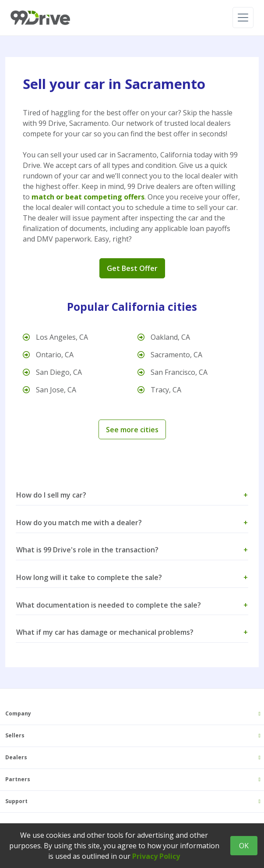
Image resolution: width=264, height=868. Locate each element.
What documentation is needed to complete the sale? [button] (132, 605)
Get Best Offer (132, 268)
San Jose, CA (49, 390)
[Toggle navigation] (243, 18)
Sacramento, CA (170, 355)
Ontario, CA (48, 355)
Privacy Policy (156, 856)
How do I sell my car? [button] (132, 495)
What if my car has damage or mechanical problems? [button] (132, 632)
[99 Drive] (40, 18)
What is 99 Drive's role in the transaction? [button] (132, 550)
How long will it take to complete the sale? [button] (132, 577)
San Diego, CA (52, 372)
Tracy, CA (159, 390)
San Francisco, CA (172, 372)
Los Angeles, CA (55, 337)
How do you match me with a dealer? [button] (132, 523)
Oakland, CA (164, 337)
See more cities (132, 430)
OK (244, 846)
